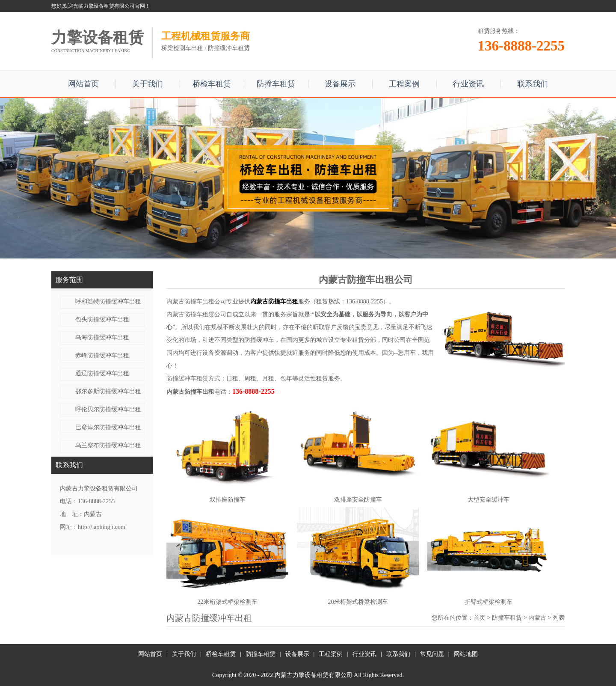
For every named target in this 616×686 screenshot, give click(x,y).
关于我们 (148, 84)
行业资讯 (468, 84)
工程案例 (404, 84)
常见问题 (432, 654)
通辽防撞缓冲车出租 (102, 373)
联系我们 (533, 84)
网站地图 (466, 654)
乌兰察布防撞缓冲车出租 (108, 445)
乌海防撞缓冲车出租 (102, 337)
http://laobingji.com (102, 527)
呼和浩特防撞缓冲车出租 (108, 301)
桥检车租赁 (212, 84)
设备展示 (340, 84)
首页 (480, 618)
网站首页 (83, 84)
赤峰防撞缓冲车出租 (102, 355)
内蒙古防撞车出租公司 (196, 301)
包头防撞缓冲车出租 (102, 319)
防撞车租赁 (276, 84)
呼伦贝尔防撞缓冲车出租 (108, 409)
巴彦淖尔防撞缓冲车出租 (108, 427)
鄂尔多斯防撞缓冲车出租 (108, 391)
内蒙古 (537, 618)
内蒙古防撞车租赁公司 (196, 314)
